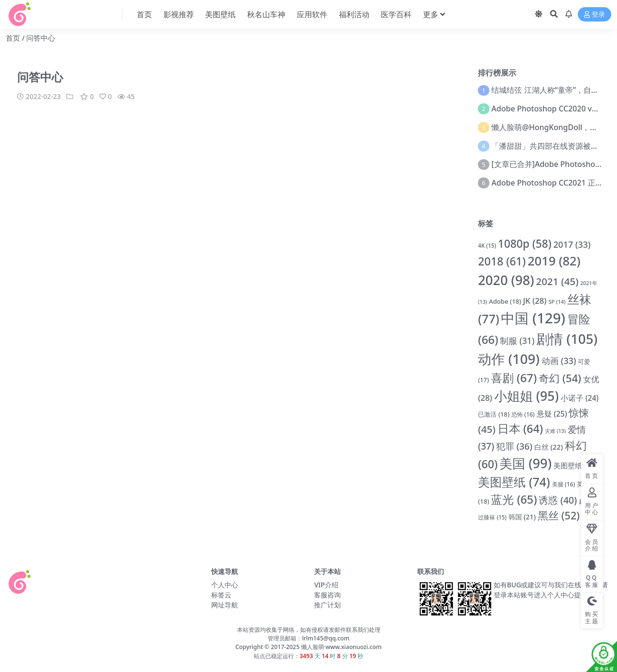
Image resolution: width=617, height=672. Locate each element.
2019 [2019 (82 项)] (554, 261)
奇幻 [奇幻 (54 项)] (560, 378)
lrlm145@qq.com (326, 638)
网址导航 (225, 605)
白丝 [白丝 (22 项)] (549, 447)
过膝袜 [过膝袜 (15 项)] (492, 517)
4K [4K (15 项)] (487, 246)
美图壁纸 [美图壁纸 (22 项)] (575, 465)
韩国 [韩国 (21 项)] (522, 517)
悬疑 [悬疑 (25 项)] (552, 414)
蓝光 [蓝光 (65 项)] (514, 499)
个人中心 (225, 585)
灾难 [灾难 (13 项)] (555, 431)
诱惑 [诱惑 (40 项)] (558, 500)
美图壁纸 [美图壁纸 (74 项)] (514, 482)
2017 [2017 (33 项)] (572, 244)
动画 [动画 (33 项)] (559, 361)
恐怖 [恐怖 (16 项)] (523, 414)
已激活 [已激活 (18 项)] (494, 414)
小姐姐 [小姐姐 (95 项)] (526, 396)
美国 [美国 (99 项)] (525, 463)
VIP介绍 (326, 585)
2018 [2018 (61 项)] (502, 261)
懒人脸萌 (312, 647)
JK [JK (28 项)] (535, 301)
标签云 (221, 595)
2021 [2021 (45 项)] (557, 281)
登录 (595, 15)
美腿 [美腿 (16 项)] (564, 484)
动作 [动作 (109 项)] (509, 359)
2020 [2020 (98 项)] (506, 280)
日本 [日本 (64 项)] (520, 429)
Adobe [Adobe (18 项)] (505, 301)
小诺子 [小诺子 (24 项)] (579, 398)
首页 (13, 38)
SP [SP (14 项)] (557, 302)
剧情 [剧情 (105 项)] (567, 339)
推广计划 (327, 605)
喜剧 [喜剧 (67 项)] (514, 378)
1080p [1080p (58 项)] (525, 244)
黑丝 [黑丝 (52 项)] (559, 515)
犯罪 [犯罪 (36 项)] (514, 446)
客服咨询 (327, 595)
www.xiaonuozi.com (353, 647)
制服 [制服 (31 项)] (517, 341)
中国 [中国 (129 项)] (533, 318)
